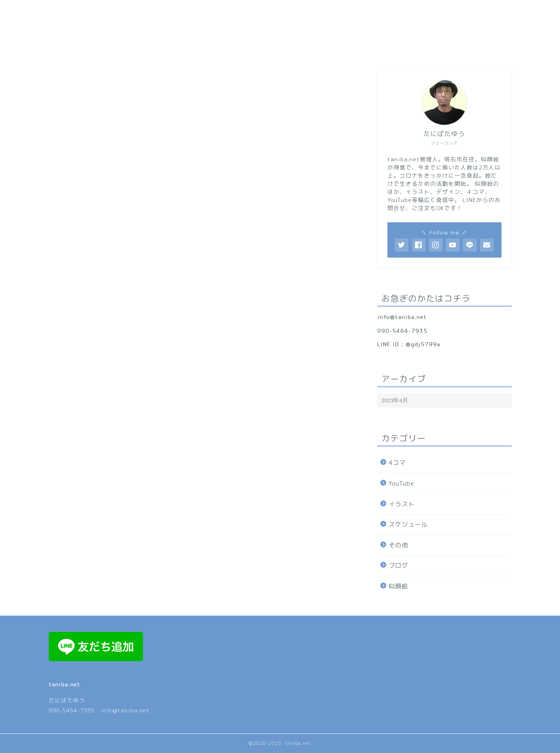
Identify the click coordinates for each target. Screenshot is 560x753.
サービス (231, 45)
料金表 (362, 45)
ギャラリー (317, 45)
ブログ (398, 565)
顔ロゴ (272, 45)
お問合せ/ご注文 (414, 45)
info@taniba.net (402, 317)
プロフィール (180, 45)
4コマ (397, 463)
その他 (398, 545)
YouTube (401, 483)
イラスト (402, 504)
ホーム (132, 45)
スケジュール (408, 524)
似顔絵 (398, 586)
